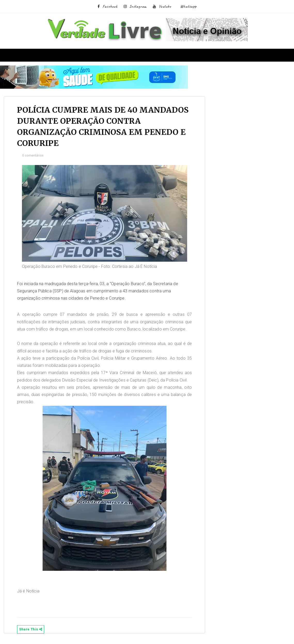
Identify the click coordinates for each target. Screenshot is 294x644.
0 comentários (33, 155)
